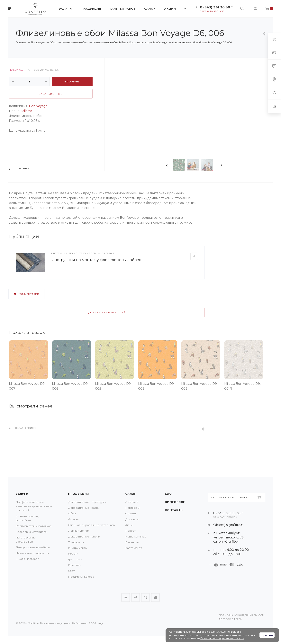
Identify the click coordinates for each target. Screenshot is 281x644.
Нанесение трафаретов (32, 553)
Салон (131, 494)
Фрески (74, 519)
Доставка (132, 519)
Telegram (136, 597)
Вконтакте (126, 597)
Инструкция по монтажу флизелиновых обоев (96, 260)
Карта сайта (134, 548)
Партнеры (132, 508)
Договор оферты (231, 619)
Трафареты (76, 542)
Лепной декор (78, 531)
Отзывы (131, 513)
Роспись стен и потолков (34, 526)
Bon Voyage (38, 106)
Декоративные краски (84, 508)
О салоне (132, 502)
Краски (73, 554)
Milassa (26, 111)
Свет (71, 571)
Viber (145, 597)
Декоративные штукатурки (87, 502)
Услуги (22, 494)
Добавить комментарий (107, 313)
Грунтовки (75, 559)
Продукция (78, 494)
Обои (72, 513)
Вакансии (132, 542)
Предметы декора (81, 577)
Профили (75, 565)
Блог (169, 494)
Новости (131, 531)
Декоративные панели (84, 537)
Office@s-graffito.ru (229, 525)
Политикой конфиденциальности (222, 638)
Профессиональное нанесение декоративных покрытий (34, 506)
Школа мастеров (27, 559)
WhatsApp (155, 597)
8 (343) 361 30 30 (215, 7)
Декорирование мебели (33, 547)
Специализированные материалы (92, 525)
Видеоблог (175, 502)
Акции (130, 525)
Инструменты (78, 548)
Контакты (174, 510)
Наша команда (136, 537)
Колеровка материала (31, 532)
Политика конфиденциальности (242, 615)
